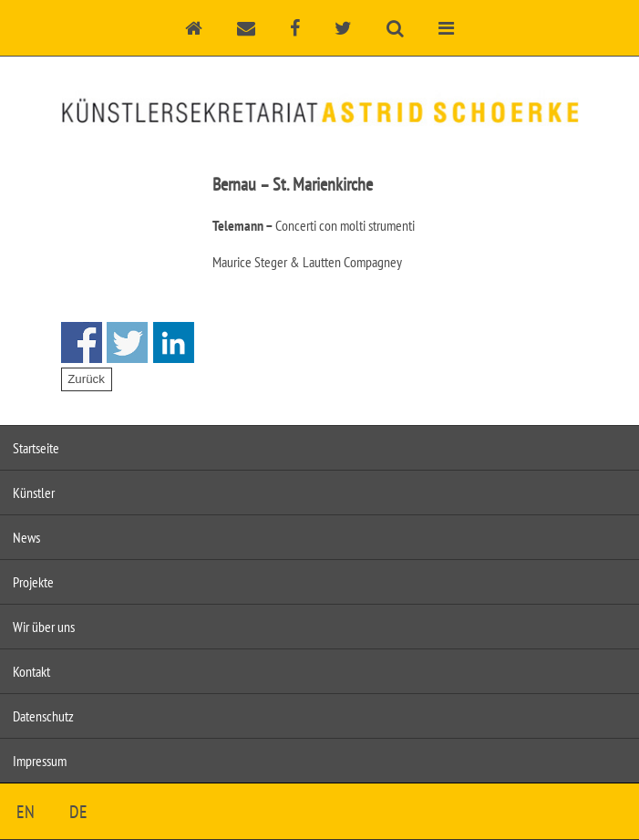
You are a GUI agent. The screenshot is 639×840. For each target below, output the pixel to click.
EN (26, 812)
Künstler (34, 493)
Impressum (40, 761)
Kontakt (31, 671)
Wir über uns (44, 627)
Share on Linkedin (174, 342)
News (26, 537)
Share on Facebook (82, 342)
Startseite (36, 448)
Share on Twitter (127, 342)
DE (78, 812)
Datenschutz (43, 716)
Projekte (33, 582)
